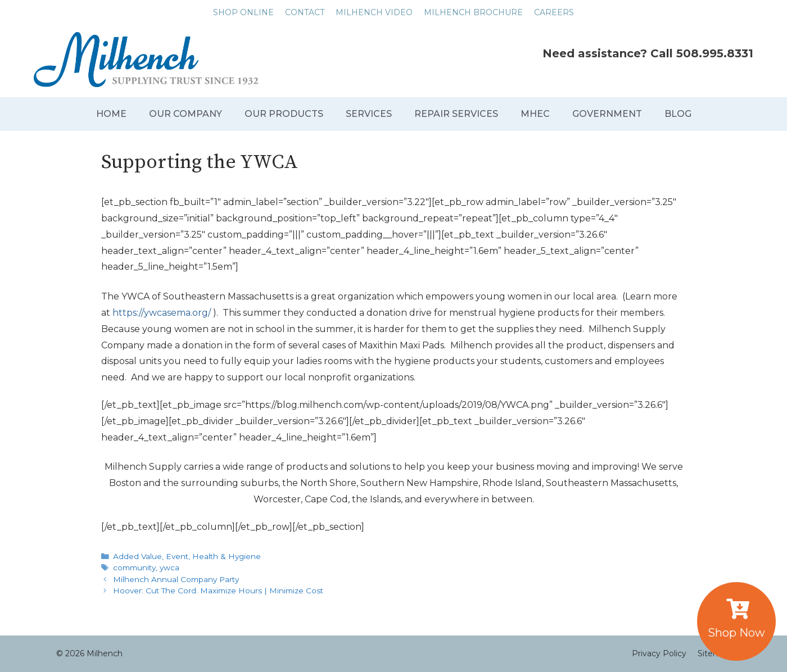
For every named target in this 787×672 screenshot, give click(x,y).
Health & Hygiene (227, 556)
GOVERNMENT (607, 114)
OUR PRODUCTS (284, 114)
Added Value (137, 556)
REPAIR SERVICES (456, 114)
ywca (169, 567)
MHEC (535, 114)
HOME (111, 114)
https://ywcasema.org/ (162, 313)
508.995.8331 (715, 53)
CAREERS (554, 12)
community (134, 567)
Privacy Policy (659, 653)
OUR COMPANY (186, 114)
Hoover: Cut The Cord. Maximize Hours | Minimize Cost (218, 591)
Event (177, 556)
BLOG (678, 114)
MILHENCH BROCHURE (473, 12)
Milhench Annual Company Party (176, 579)
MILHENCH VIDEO (374, 12)
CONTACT (305, 12)
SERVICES (369, 114)
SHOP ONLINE (243, 12)
